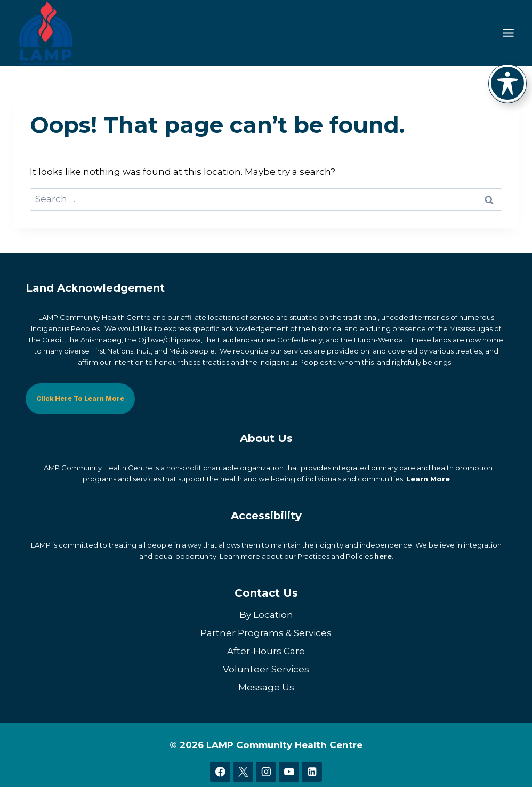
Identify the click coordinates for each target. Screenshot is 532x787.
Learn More (428, 479)
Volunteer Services (266, 669)
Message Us (266, 687)
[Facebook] (220, 772)
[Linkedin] (312, 772)
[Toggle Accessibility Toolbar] (507, 83)
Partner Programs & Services (266, 633)
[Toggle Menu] (508, 33)
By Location (266, 615)
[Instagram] (266, 772)
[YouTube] (289, 772)
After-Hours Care (266, 651)
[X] (243, 772)
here (383, 556)
